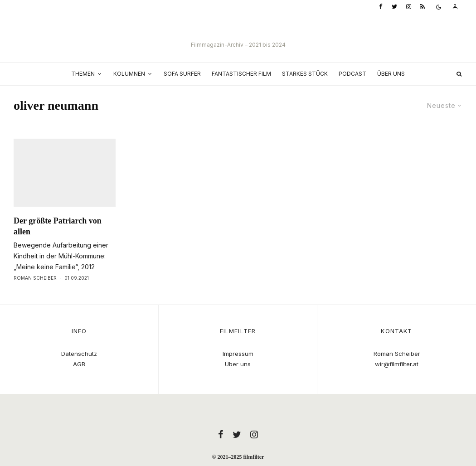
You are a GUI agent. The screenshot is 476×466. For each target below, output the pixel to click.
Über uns (391, 74)
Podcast (352, 74)
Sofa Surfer (182, 74)
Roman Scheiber (35, 295)
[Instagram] (409, 7)
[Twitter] (394, 7)
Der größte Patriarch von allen (58, 243)
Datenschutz (79, 354)
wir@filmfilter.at (397, 364)
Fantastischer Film (241, 74)
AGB (79, 364)
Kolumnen (129, 74)
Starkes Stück (305, 74)
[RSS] (423, 7)
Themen (83, 74)
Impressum (238, 354)
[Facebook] (381, 7)
